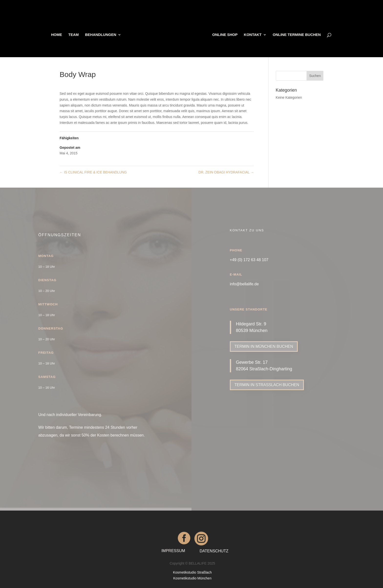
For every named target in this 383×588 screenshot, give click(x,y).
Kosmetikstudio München (192, 578)
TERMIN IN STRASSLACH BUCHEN (267, 385)
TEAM (75, 34)
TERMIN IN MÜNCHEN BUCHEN (264, 347)
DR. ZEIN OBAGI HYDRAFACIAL (226, 172)
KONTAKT (252, 34)
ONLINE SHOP (224, 34)
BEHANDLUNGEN (102, 34)
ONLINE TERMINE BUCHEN (296, 34)
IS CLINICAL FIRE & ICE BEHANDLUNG (93, 172)
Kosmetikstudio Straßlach (192, 572)
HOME (58, 34)
